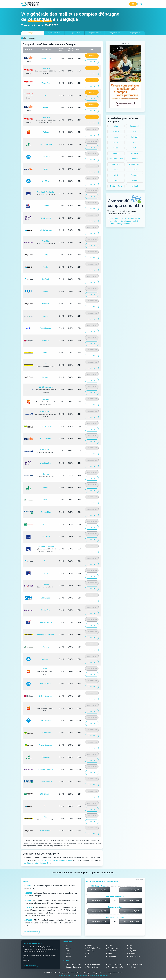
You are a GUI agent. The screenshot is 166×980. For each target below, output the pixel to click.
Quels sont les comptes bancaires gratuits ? (126, 218)
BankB (116, 142)
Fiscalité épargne (93, 964)
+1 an (54, 33)
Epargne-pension (135, 33)
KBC (135, 148)
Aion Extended (46, 218)
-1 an (74, 33)
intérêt (46, 669)
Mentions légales (82, 975)
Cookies (106, 975)
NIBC (135, 170)
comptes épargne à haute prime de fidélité (57, 860)
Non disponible (92, 129)
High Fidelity (46, 279)
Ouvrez (92, 56)
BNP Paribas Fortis (116, 159)
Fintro (135, 131)
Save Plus (46, 241)
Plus (46, 364)
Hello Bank (135, 137)
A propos (60, 975)
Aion (116, 126)
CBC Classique (46, 720)
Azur (46, 561)
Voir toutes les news (31, 932)
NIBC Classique (46, 230)
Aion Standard (46, 463)
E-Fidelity (46, 340)
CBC (116, 170)
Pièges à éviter (92, 967)
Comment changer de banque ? (121, 224)
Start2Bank (46, 537)
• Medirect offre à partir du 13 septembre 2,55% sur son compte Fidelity (49, 887)
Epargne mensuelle (95, 33)
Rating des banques (73, 964)
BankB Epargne (46, 328)
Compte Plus (46, 512)
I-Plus (46, 573)
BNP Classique (46, 794)
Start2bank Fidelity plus (46, 192)
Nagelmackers (135, 164)
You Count (46, 399)
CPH (116, 175)
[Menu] (133, 4)
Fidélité (46, 267)
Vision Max (46, 68)
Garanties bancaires (73, 967)
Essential (46, 304)
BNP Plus (46, 524)
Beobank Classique (46, 769)
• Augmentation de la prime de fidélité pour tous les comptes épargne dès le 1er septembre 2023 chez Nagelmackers (51, 902)
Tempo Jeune (46, 59)
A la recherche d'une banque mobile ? (124, 221)
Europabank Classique (46, 635)
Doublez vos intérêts (116, 967)
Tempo (46, 169)
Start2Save (46, 157)
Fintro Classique (46, 782)
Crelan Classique (46, 745)
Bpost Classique (46, 622)
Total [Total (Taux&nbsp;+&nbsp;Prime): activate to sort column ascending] (78, 50)
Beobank (116, 153)
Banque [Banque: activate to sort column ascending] (27, 50)
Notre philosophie (30, 965)
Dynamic (46, 377)
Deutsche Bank (116, 186)
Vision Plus (46, 83)
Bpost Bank (116, 164)
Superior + (46, 500)
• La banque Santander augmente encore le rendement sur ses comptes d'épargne (50, 894)
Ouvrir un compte (114, 964)
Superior (46, 647)
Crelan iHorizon (46, 426)
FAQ (66, 975)
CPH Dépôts (46, 598)
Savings (46, 474)
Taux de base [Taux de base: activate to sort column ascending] (61, 50)
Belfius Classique (46, 696)
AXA (116, 137)
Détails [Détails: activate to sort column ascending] (91, 50)
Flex (46, 806)
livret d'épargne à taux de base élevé (37, 863)
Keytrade (135, 153)
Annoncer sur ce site (96, 975)
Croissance (46, 659)
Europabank (135, 126)
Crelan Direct (46, 733)
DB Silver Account (46, 387)
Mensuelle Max (46, 831)
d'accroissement (46, 144)
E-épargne (46, 757)
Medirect (135, 159)
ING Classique (46, 439)
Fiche (92, 62)
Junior (46, 316)
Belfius (116, 148)
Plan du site (72, 975)
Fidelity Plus (46, 610)
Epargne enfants (115, 33)
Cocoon (46, 206)
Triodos (135, 181)
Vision (46, 95)
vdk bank (135, 186)
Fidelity (46, 255)
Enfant (46, 108)
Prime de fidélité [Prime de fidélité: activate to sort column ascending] (70, 50)
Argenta (116, 131)
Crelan (116, 181)
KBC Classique (46, 684)
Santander (135, 175)
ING (135, 142)
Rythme (46, 132)
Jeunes (46, 291)
